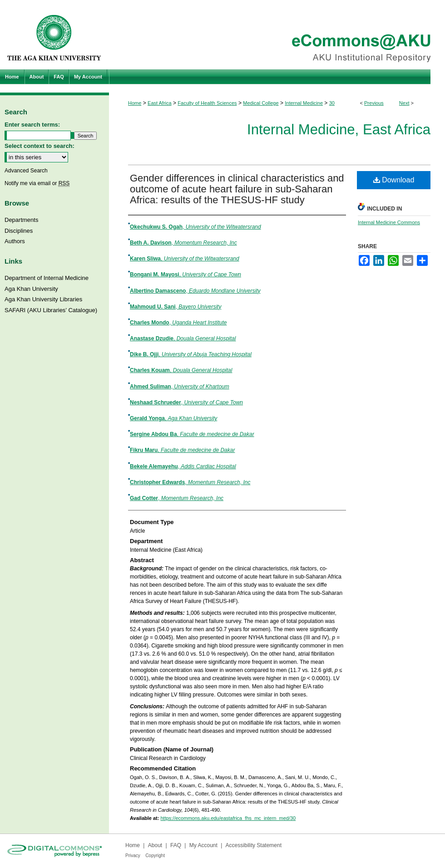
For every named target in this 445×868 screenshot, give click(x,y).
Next (404, 103)
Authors (15, 241)
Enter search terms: (32, 125)
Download (394, 180)
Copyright (155, 856)
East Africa (160, 103)
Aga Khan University (31, 289)
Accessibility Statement (254, 845)
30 (332, 103)
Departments (21, 220)
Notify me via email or (37, 183)
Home (135, 103)
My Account (203, 845)
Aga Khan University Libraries (43, 299)
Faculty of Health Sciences (207, 103)
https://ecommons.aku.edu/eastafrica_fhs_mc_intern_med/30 (228, 818)
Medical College (261, 103)
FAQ (176, 845)
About (155, 845)
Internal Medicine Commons (389, 222)
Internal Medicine (304, 103)
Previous (374, 103)
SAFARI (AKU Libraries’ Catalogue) (51, 310)
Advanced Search (26, 171)
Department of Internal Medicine (47, 278)
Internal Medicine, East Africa (339, 130)
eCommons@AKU (277, 35)
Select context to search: (40, 146)
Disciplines (19, 231)
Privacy (133, 856)
